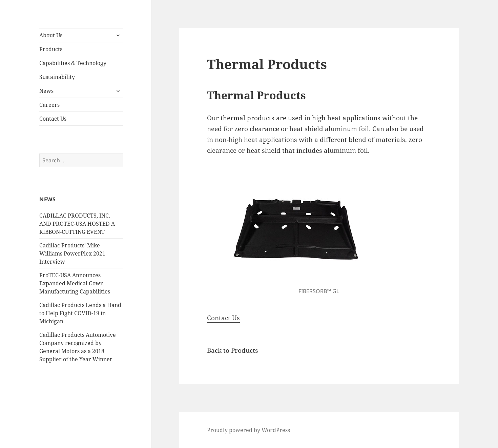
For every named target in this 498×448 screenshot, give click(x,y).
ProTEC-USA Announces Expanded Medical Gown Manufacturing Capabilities (75, 283)
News (46, 91)
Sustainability (57, 77)
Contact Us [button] (223, 318)
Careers (49, 105)
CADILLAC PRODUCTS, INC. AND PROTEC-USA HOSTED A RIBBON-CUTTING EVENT (77, 224)
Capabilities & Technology (73, 63)
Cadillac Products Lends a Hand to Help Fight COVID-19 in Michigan (80, 313)
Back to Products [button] (233, 350)
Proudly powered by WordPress (248, 430)
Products (51, 49)
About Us (51, 35)
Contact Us (53, 119)
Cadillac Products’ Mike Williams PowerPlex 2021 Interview (72, 253)
